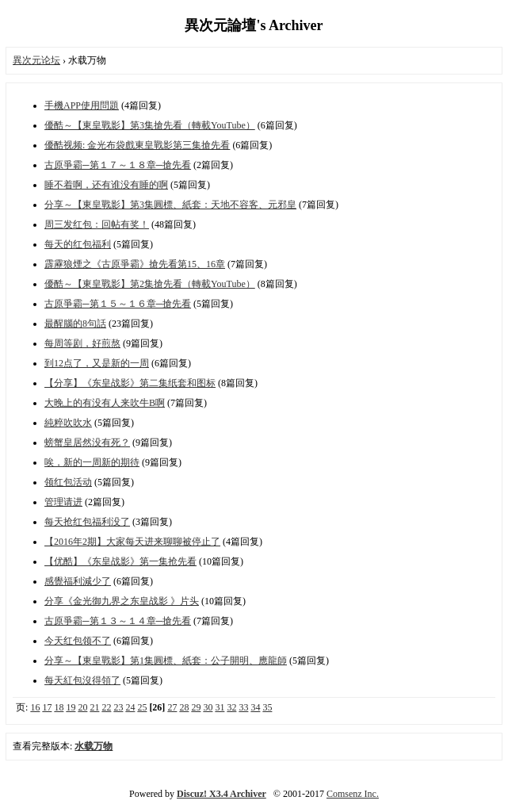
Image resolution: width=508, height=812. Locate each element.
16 (35, 707)
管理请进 (63, 502)
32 (231, 707)
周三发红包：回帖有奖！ (97, 224)
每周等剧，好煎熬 (82, 343)
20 (82, 707)
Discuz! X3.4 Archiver (222, 794)
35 (267, 707)
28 (184, 707)
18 (59, 707)
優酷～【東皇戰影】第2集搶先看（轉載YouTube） (150, 284)
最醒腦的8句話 (75, 324)
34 (255, 707)
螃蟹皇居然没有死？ (87, 442)
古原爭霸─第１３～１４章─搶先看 (118, 621)
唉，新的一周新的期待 (92, 462)
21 (94, 707)
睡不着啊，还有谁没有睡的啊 (106, 185)
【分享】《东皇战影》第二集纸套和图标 (130, 383)
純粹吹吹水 (68, 423)
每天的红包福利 (78, 244)
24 (130, 707)
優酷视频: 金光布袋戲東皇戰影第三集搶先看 (137, 145)
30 (208, 707)
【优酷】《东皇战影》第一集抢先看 (120, 561)
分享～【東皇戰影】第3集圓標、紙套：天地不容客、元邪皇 (170, 205)
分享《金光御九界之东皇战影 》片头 (122, 601)
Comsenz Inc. (353, 794)
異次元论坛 (36, 60)
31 (220, 707)
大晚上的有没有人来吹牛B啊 (105, 403)
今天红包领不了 (78, 641)
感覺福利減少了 (78, 581)
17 (47, 707)
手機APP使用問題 (82, 105)
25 (142, 707)
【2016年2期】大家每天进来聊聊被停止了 (132, 542)
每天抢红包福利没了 (87, 522)
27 (172, 707)
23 (118, 707)
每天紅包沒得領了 (82, 680)
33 (243, 707)
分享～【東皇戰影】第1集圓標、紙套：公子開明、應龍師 (166, 661)
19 (71, 707)
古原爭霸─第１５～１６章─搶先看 (118, 304)
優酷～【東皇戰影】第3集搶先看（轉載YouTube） (150, 125)
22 (106, 707)
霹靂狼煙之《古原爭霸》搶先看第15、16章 (135, 264)
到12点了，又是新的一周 (97, 363)
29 (196, 707)
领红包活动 (68, 482)
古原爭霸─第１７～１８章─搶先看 (118, 165)
